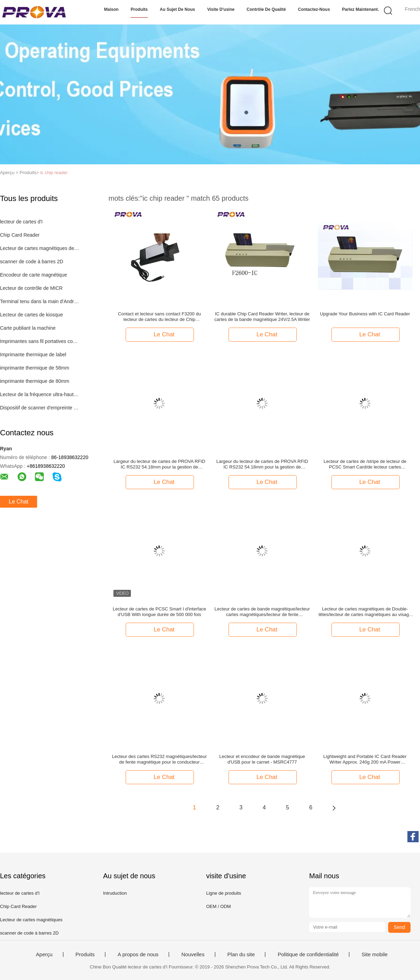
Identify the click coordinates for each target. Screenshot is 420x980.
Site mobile (374, 954)
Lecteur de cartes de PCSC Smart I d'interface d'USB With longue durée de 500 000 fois (159, 612)
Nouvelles (193, 954)
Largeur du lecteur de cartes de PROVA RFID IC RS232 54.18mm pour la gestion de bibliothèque (159, 464)
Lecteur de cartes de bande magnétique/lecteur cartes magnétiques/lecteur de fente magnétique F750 (262, 612)
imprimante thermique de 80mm (35, 381)
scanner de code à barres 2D (32, 262)
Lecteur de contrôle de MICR (31, 288)
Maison (111, 9)
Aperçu (44, 954)
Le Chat (19, 502)
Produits (139, 9)
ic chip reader (54, 173)
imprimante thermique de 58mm (35, 368)
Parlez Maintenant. (360, 9)
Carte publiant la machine (28, 328)
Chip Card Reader (20, 235)
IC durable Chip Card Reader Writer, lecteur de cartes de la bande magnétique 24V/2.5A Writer (262, 317)
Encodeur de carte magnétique (33, 275)
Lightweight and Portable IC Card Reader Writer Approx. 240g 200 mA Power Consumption (365, 759)
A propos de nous (138, 954)
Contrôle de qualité (266, 9)
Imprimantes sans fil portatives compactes (40, 341)
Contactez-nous (314, 9)
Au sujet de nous (178, 9)
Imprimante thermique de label (33, 355)
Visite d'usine (221, 9)
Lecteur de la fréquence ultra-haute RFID (40, 394)
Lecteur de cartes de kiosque (31, 315)
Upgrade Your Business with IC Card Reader (365, 314)
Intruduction (115, 893)
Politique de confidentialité (308, 954)
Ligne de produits (224, 893)
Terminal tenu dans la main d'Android (40, 301)
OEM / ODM (219, 906)
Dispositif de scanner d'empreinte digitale (40, 408)
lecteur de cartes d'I (21, 222)
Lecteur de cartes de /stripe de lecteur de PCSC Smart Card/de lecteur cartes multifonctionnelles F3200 (365, 464)
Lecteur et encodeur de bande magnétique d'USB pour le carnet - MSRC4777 (262, 759)
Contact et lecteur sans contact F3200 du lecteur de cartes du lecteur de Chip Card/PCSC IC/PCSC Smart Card (159, 317)
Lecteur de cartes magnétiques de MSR (40, 248)
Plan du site (241, 954)
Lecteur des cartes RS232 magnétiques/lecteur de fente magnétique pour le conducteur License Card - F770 (159, 759)
